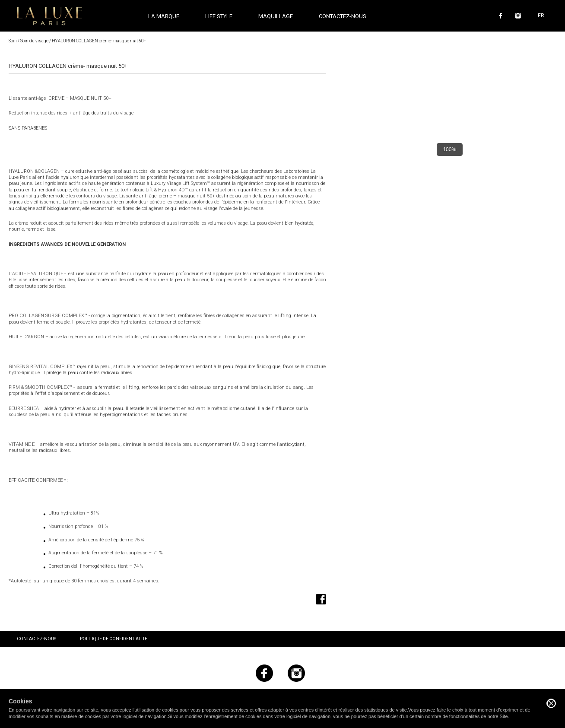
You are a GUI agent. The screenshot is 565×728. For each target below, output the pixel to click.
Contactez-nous (343, 16)
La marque (164, 16)
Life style (219, 16)
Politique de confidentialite (114, 639)
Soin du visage (34, 41)
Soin (13, 41)
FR (541, 15)
